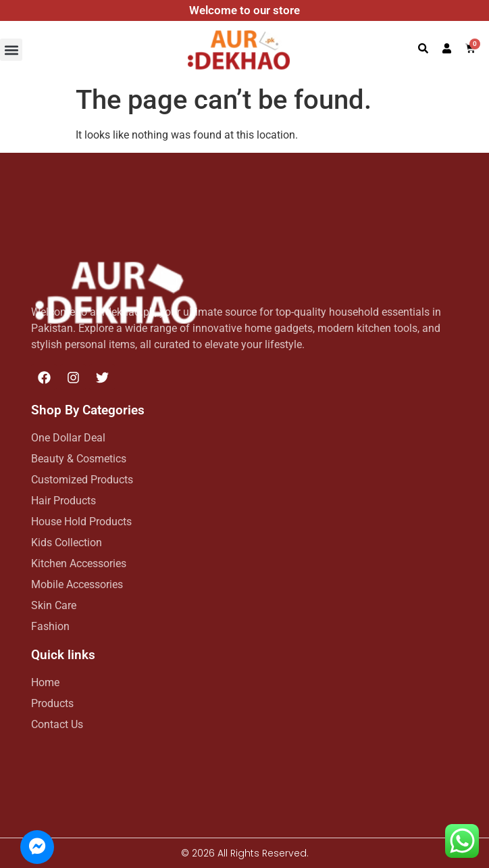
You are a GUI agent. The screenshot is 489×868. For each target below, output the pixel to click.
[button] (11, 50)
